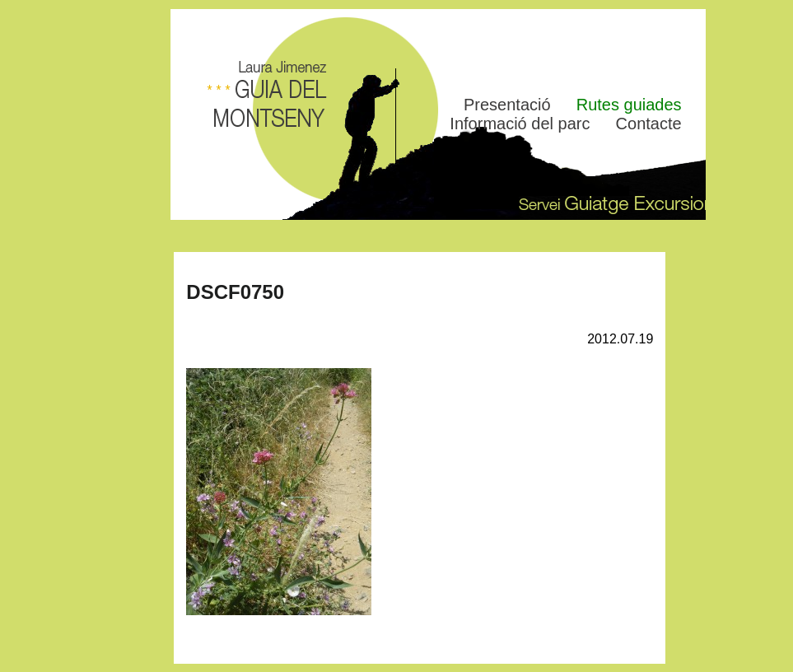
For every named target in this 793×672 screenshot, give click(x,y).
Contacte (649, 124)
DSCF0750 (235, 292)
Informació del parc (520, 124)
